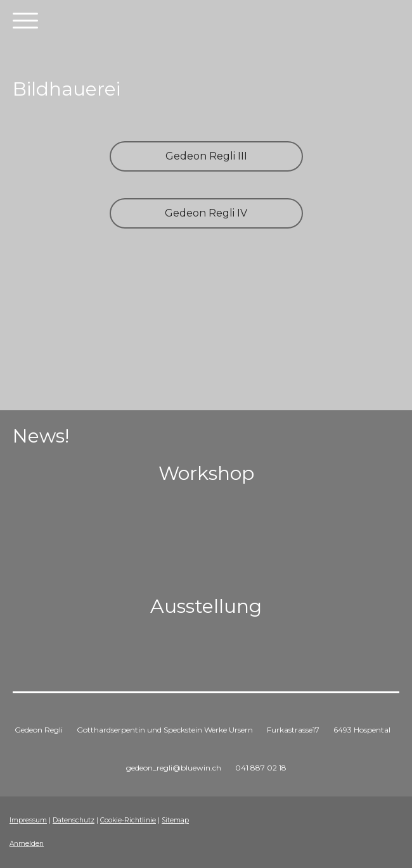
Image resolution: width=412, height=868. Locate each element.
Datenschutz (74, 820)
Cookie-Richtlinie (128, 820)
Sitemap (175, 820)
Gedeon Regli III (206, 156)
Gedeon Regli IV (206, 213)
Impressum (28, 820)
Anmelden (27, 844)
